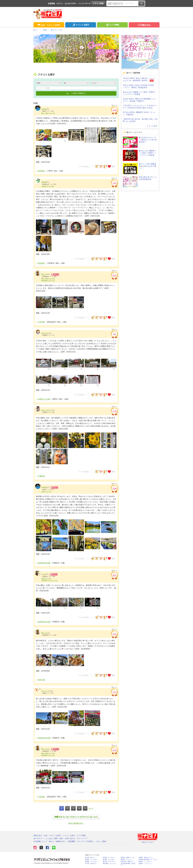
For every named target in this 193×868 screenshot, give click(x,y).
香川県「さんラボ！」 (110, 862)
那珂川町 (40, 680)
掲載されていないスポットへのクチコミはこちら (76, 817)
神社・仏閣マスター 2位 (48, 113)
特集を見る (144, 25)
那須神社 (40, 263)
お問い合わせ (70, 838)
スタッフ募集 (101, 841)
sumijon (44, 109)
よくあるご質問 (52, 838)
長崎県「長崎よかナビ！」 (147, 858)
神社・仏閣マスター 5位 (48, 279)
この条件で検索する (76, 93)
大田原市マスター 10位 (48, 186)
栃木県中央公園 (43, 563)
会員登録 (51, 3)
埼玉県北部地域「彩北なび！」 (128, 864)
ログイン (60, 3)
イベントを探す (81, 25)
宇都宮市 (40, 476)
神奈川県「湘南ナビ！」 (128, 862)
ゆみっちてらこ (47, 410)
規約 (61, 838)
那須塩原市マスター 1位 (48, 280)
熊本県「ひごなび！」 (110, 858)
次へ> (91, 808)
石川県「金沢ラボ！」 (92, 864)
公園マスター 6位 (46, 578)
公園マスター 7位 (46, 492)
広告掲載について (40, 841)
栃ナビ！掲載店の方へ (58, 841)
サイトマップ (82, 838)
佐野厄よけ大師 (43, 399)
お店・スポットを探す (49, 25)
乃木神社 (40, 322)
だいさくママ (46, 691)
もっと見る (152, 126)
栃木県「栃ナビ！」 (91, 858)
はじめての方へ (71, 3)
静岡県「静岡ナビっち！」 (129, 858)
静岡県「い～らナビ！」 (146, 862)
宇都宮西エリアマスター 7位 (49, 580)
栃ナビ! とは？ (147, 842)
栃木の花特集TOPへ (76, 823)
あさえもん (45, 333)
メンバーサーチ (85, 3)
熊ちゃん (44, 274)
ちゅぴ (44, 574)
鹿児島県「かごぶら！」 (110, 864)
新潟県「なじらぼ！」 (110, 860)
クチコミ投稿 (98, 3)
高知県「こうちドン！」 (146, 864)
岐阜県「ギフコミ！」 (128, 860)
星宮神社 (40, 171)
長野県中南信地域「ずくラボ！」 (149, 860)
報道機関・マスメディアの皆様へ (81, 841)
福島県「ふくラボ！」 (92, 860)
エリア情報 (112, 25)
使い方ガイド (39, 838)
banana (44, 182)
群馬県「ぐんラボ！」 (92, 862)
